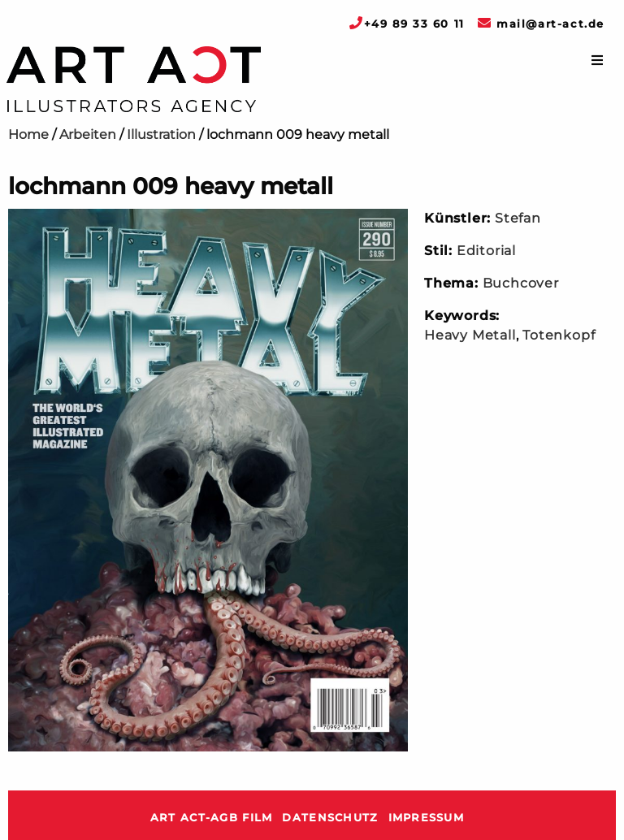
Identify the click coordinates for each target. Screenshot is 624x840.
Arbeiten (88, 134)
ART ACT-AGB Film (211, 818)
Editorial (486, 251)
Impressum (427, 818)
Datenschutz (330, 818)
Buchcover (521, 283)
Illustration (161, 134)
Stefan (518, 218)
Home (28, 134)
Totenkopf (559, 335)
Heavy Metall (470, 335)
